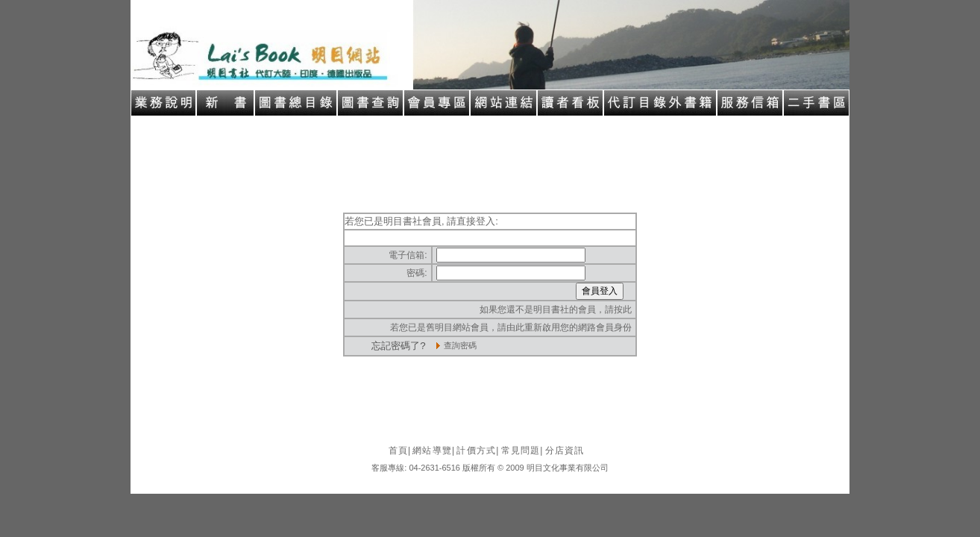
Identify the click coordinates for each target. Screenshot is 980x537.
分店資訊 (565, 450)
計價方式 (478, 450)
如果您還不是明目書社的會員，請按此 (556, 310)
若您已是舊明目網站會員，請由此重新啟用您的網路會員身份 (511, 327)
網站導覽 (434, 450)
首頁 (400, 450)
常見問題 (522, 450)
